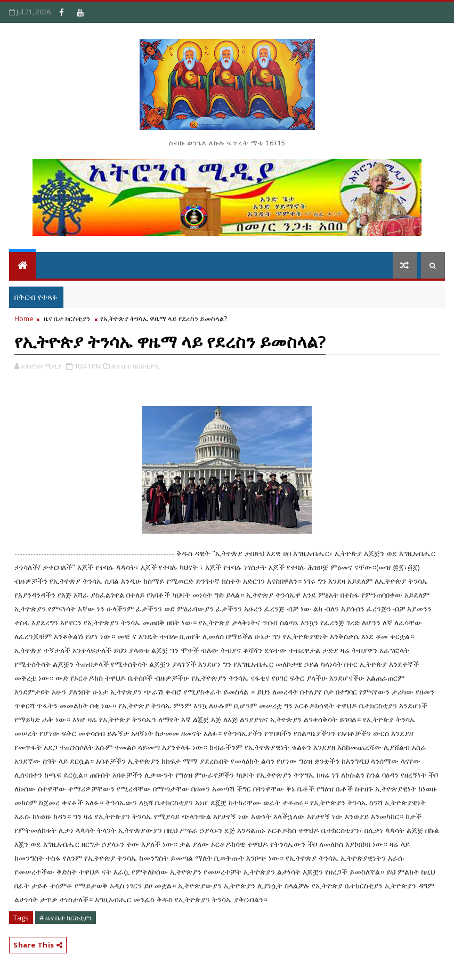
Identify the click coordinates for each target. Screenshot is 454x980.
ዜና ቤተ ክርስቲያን (67, 318)
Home (24, 318)
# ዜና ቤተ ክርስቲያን (66, 918)
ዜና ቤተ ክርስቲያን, (135, 366)
